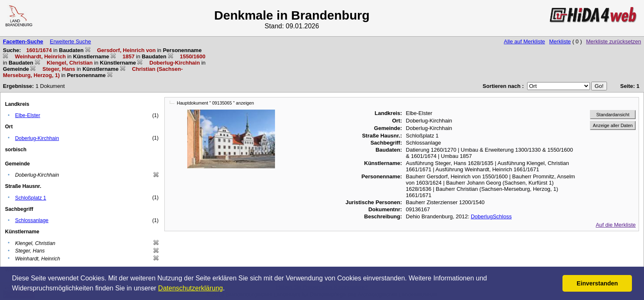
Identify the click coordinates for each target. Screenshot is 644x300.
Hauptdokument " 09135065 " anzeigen (215, 103)
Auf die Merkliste (616, 225)
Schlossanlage (32, 220)
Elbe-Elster (27, 115)
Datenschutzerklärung (191, 288)
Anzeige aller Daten (613, 125)
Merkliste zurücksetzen (614, 41)
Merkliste (560, 41)
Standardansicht (613, 115)
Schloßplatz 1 (31, 198)
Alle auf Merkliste (524, 41)
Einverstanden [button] (597, 283)
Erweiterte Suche (71, 41)
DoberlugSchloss (491, 216)
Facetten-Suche (23, 41)
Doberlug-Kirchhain (37, 138)
